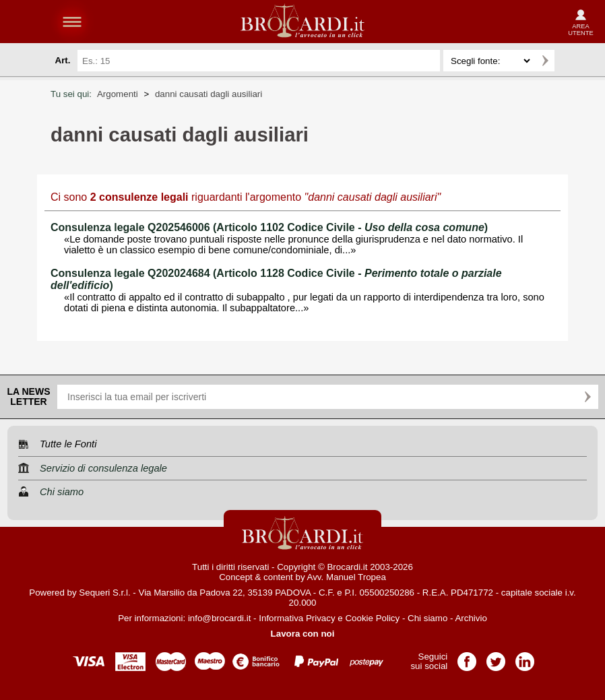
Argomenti (118, 94)
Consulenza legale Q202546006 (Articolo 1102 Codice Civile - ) (269, 227)
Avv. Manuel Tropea (347, 577)
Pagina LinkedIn (525, 657)
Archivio (471, 618)
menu (72, 22)
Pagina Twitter (496, 657)
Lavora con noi (303, 634)
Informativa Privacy (297, 618)
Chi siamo (427, 618)
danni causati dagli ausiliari (209, 94)
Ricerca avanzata (571, 61)
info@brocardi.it (220, 618)
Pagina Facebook (467, 657)
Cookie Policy (372, 618)
